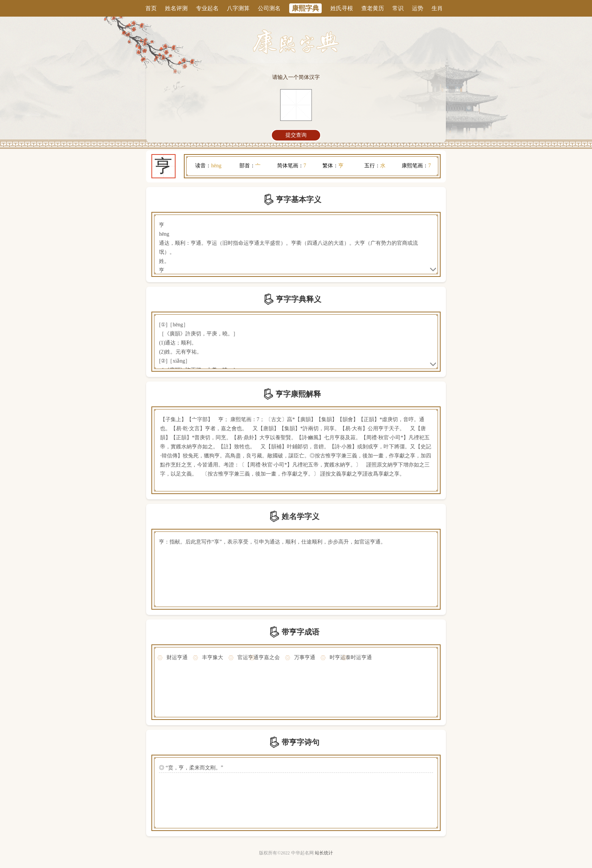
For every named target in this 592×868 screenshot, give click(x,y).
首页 (151, 8)
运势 (418, 8)
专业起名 (207, 8)
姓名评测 (176, 8)
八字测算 (238, 8)
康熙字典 (305, 8)
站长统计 (324, 853)
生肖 (437, 8)
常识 (398, 8)
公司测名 (269, 8)
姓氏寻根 (342, 8)
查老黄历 (373, 8)
